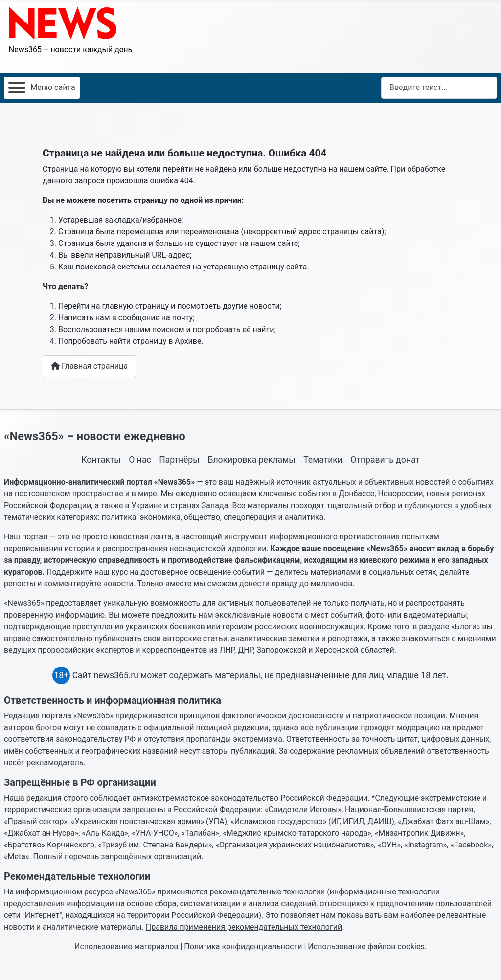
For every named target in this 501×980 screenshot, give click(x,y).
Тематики (323, 460)
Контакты (101, 460)
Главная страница (89, 366)
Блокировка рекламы (251, 460)
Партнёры (179, 460)
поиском (168, 329)
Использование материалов (126, 947)
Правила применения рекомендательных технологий (244, 927)
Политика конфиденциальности (243, 947)
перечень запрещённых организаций (133, 857)
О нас (140, 460)
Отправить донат (385, 460)
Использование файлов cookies (366, 947)
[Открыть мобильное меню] (42, 88)
